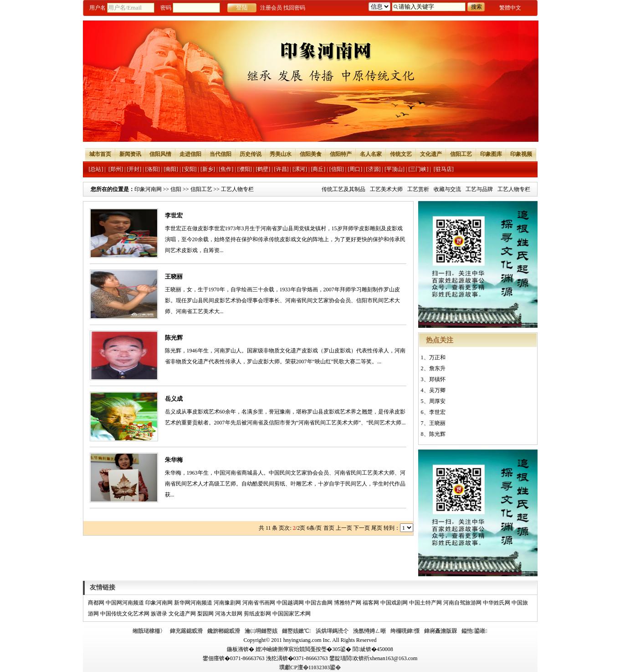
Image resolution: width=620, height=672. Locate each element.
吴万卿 (437, 390)
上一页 (344, 528)
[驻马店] (444, 169)
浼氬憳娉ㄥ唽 (369, 631)
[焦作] (226, 169)
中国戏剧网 (394, 603)
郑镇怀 (437, 379)
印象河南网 (148, 189)
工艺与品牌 (479, 189)
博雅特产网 (348, 603)
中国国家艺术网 (292, 614)
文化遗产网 (182, 614)
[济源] (374, 169)
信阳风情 (160, 154)
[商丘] (318, 169)
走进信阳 (190, 154)
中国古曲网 (319, 603)
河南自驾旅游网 (462, 603)
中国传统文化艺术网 (125, 614)
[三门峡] (418, 169)
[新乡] (208, 169)
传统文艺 (401, 154)
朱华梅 (174, 460)
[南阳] (171, 169)
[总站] (96, 169)
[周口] (355, 169)
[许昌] (282, 169)
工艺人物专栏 (514, 189)
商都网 (96, 603)
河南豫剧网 (227, 603)
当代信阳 (220, 154)
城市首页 (100, 154)
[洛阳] (153, 169)
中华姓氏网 (497, 603)
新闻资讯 (130, 154)
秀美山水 (281, 154)
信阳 (176, 189)
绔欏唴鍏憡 (405, 631)
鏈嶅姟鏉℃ (296, 631)
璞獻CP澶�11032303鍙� (310, 667)
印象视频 (521, 154)
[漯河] (300, 169)
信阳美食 (311, 154)
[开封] (134, 169)
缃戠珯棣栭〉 (149, 631)
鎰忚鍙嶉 (474, 631)
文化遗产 (431, 154)
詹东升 (437, 368)
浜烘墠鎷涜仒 (332, 631)
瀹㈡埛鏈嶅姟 (261, 631)
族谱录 (159, 614)
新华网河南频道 (193, 603)
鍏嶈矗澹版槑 (441, 631)
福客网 (371, 603)
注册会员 (271, 8)
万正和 (437, 357)
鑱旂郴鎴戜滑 (224, 631)
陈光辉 (174, 338)
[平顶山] (395, 169)
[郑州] (116, 169)
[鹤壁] (263, 169)
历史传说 (251, 154)
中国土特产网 (425, 603)
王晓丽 (174, 277)
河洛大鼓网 (229, 614)
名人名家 (371, 154)
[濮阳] (245, 169)
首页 (329, 528)
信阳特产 (341, 154)
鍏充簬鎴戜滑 (186, 631)
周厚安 (437, 401)
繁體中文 (510, 8)
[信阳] (337, 169)
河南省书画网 (259, 603)
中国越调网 (290, 603)
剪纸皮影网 (257, 614)
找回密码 (294, 8)
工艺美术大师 (386, 189)
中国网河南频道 (125, 603)
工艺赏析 (418, 189)
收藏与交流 (447, 189)
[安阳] (190, 169)
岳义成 (174, 399)
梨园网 (205, 614)
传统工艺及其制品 (343, 189)
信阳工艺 (461, 154)
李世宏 (174, 215)
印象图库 (491, 154)
